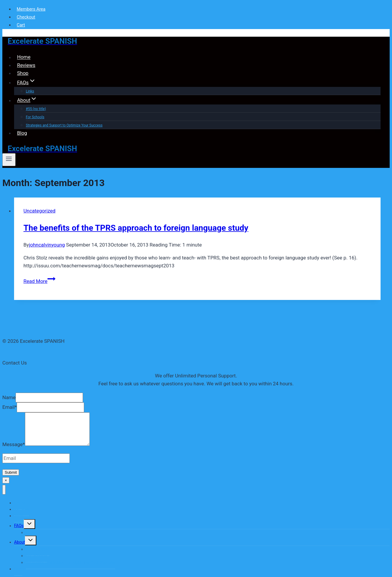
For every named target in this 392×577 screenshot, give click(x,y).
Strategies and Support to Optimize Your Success (64, 125)
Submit (11, 472)
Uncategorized (39, 211)
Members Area (31, 9)
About (19, 542)
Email (10, 407)
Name (9, 397)
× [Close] (6, 480)
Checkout (26, 17)
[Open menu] (9, 160)
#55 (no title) (36, 109)
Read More (39, 281)
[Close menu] (4, 490)
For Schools (35, 117)
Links (31, 532)
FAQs (19, 526)
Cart (21, 25)
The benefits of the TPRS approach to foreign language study (136, 228)
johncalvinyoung (47, 245)
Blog (22, 133)
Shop (23, 73)
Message (14, 444)
